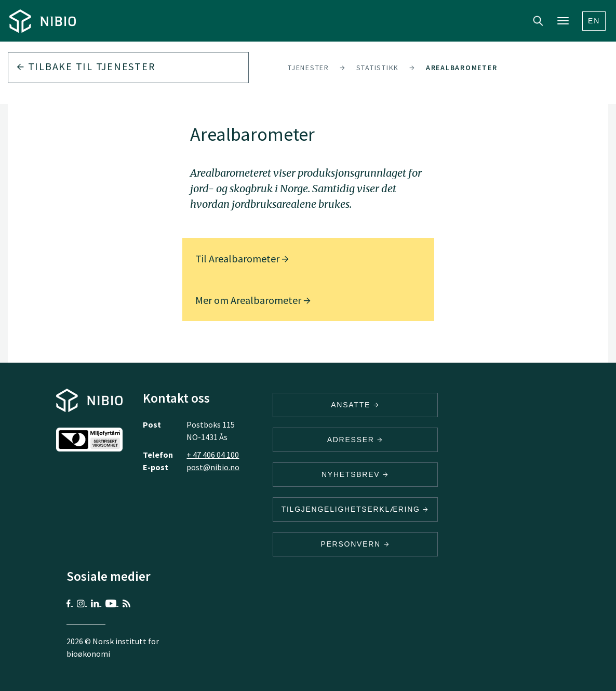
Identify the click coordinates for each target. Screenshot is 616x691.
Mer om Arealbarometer (253, 300)
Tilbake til (86, 66)
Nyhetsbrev (355, 474)
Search (538, 21)
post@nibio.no (213, 467)
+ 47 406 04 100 (213, 455)
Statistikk (378, 68)
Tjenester (309, 68)
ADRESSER (355, 440)
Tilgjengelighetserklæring (355, 509)
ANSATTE (355, 405)
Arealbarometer (462, 68)
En (594, 21)
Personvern (355, 544)
